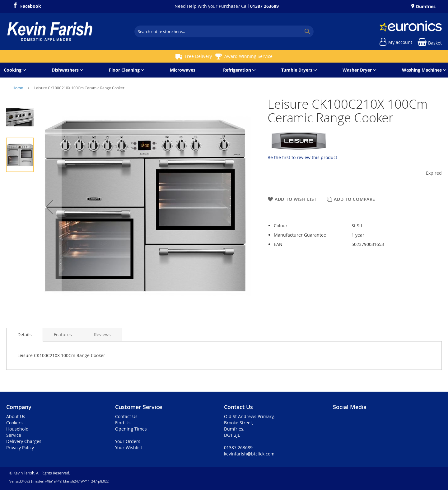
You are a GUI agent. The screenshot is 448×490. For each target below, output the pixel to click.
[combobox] (224, 31)
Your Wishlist (129, 448)
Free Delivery (198, 56)
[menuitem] (14, 70)
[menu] (224, 70)
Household (17, 429)
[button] (49, 207)
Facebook (31, 5)
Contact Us (126, 416)
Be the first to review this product (302, 157)
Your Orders (128, 441)
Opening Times (131, 429)
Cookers (14, 423)
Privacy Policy (20, 448)
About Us (16, 416)
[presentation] (25, 335)
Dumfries (425, 6)
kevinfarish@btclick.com (249, 454)
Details (25, 335)
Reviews (102, 335)
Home (18, 88)
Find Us (123, 423)
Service (14, 435)
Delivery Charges (24, 441)
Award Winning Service (248, 56)
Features (63, 335)
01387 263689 (264, 6)
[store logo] (50, 31)
